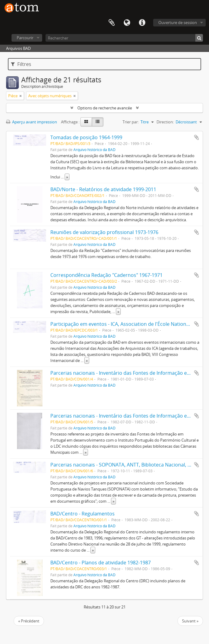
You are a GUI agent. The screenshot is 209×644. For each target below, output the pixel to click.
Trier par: (131, 122)
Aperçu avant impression (32, 122)
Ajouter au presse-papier (197, 137)
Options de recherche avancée (105, 108)
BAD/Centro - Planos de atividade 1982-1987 (101, 563)
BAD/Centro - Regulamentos (83, 514)
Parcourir (25, 38)
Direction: (165, 122)
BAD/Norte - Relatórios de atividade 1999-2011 (103, 189)
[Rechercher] (124, 38)
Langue (127, 23)
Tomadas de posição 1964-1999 (86, 137)
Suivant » (190, 621)
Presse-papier (112, 23)
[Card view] (86, 122)
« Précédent (29, 621)
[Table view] (98, 122)
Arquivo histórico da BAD (94, 150)
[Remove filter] (21, 96)
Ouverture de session (178, 22)
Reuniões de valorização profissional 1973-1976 (104, 232)
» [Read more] (67, 177)
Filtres (21, 64)
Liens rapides (142, 23)
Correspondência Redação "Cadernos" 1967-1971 (106, 275)
